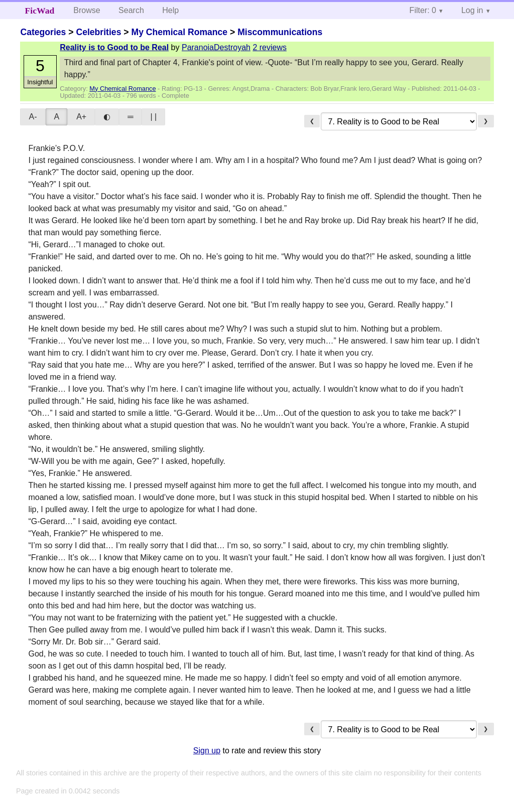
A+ (81, 117)
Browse (87, 10)
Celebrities (98, 32)
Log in (472, 10)
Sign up (207, 751)
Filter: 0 (423, 10)
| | (153, 117)
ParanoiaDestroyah (216, 47)
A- (33, 117)
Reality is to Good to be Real (114, 47)
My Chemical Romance (179, 32)
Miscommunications (280, 32)
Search (131, 10)
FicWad (40, 11)
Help (170, 10)
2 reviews (270, 47)
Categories (43, 32)
